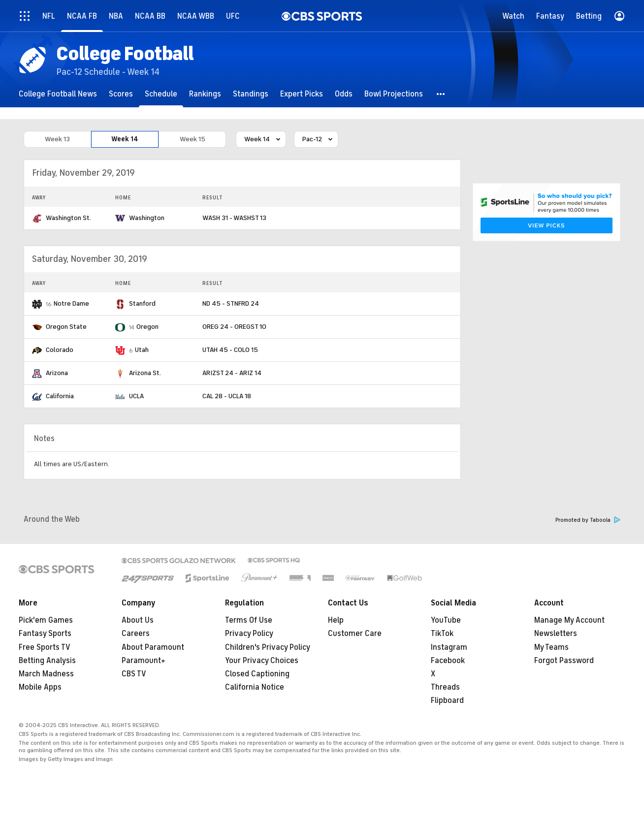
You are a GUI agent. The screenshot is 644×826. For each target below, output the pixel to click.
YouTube (446, 620)
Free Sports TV (45, 647)
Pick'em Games (46, 620)
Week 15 (193, 139)
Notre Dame (71, 303)
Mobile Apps (40, 687)
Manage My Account (569, 620)
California (60, 396)
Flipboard (447, 700)
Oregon (147, 327)
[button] (441, 94)
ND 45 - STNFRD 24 (231, 303)
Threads (445, 687)
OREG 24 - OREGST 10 (234, 327)
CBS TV (134, 674)
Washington (147, 218)
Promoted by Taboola (588, 520)
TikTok (442, 634)
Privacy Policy (249, 634)
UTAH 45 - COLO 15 (230, 350)
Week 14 (125, 139)
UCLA (136, 396)
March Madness (46, 674)
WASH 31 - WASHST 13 (234, 218)
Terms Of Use (249, 620)
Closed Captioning (257, 674)
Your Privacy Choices (262, 661)
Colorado (60, 350)
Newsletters (556, 634)
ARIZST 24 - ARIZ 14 (232, 373)
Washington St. (68, 218)
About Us (138, 620)
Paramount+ (144, 661)
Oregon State (66, 327)
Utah (142, 350)
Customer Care (355, 634)
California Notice (255, 687)
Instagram (449, 647)
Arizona (57, 373)
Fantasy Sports (45, 634)
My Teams (551, 647)
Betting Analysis (47, 661)
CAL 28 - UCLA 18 (227, 396)
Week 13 (57, 139)
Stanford (142, 303)
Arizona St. (145, 373)
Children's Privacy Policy (268, 647)
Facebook (448, 661)
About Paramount (153, 647)
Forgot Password (564, 661)
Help (336, 620)
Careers (136, 634)
